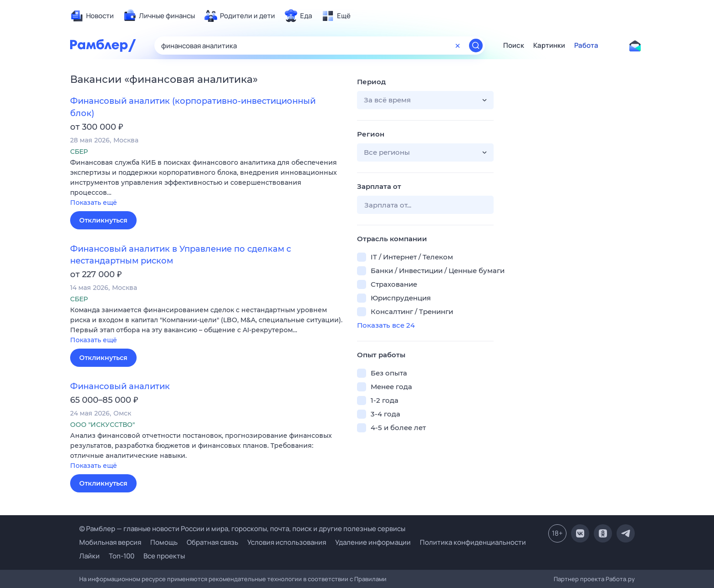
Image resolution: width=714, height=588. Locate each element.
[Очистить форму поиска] (458, 46)
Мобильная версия (110, 542)
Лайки (89, 556)
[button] (207, 183)
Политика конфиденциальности (473, 542)
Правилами (370, 579)
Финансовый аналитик (120, 386)
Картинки (549, 46)
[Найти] (476, 46)
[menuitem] (92, 16)
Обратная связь (212, 542)
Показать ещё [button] (94, 203)
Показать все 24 (386, 325)
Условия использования (287, 542)
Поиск (514, 46)
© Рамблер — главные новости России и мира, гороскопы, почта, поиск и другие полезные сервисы (242, 529)
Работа (586, 46)
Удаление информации (373, 542)
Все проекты (164, 556)
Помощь (164, 542)
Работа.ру (620, 579)
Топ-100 (122, 556)
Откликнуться (103, 220)
